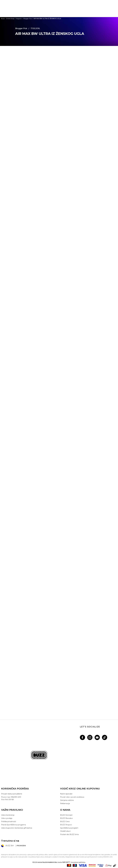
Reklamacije (65, 803)
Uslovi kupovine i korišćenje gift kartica (17, 828)
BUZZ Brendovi (66, 818)
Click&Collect (65, 831)
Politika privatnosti (9, 821)
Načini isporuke (66, 794)
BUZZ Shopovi (66, 825)
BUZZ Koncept (66, 815)
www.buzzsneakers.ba (47, 862)
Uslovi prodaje (7, 818)
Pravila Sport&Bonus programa (13, 825)
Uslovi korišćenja (8, 815)
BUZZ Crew (65, 821)
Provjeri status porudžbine (12, 794)
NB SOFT (66, 862)
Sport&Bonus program (69, 828)
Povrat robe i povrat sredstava (72, 797)
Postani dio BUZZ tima (69, 834)
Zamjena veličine (67, 800)
